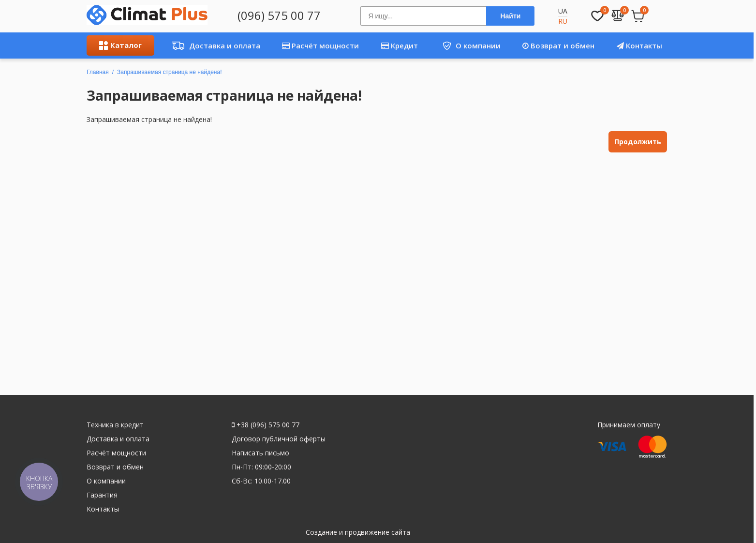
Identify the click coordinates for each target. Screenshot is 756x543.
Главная (98, 72)
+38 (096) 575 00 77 (266, 425)
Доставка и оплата (214, 45)
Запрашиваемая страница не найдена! (169, 72)
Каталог (120, 45)
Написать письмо (260, 453)
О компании (468, 45)
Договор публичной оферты (279, 439)
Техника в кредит (115, 425)
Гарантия (102, 495)
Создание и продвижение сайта (358, 532)
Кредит (400, 45)
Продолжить (638, 142)
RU (563, 21)
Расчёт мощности (320, 45)
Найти (510, 16)
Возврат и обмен (558, 45)
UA (563, 11)
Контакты (639, 45)
